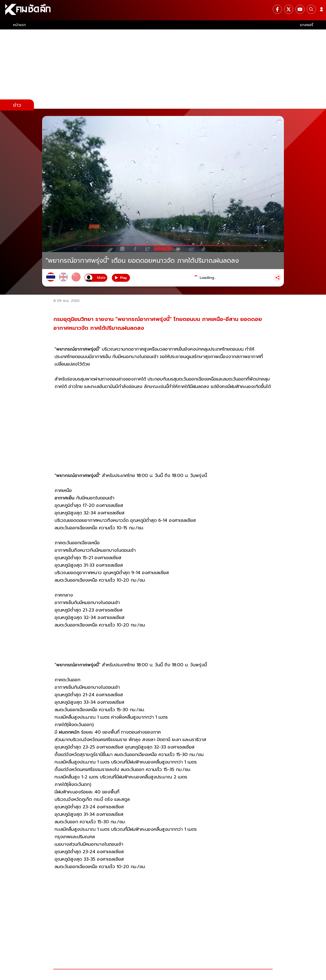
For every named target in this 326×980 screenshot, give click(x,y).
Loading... (208, 278)
